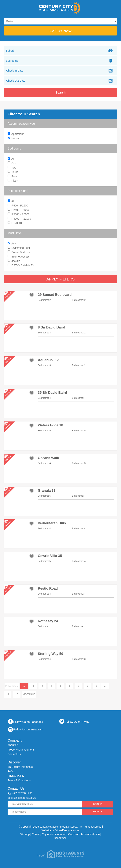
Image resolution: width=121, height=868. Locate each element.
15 (17, 694)
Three (13, 172)
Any (61, 244)
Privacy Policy (16, 776)
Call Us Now (60, 31)
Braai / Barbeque (20, 252)
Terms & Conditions (19, 780)
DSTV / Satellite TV (21, 266)
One (13, 163)
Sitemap (25, 834)
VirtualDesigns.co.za (67, 830)
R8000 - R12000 (20, 219)
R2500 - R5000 (19, 210)
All (11, 159)
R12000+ (15, 223)
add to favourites (32, 295)
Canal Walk (60, 838)
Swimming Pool (19, 248)
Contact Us (14, 754)
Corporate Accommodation (84, 834)
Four (13, 177)
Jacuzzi (14, 261)
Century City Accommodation (49, 834)
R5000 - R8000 (19, 215)
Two (12, 168)
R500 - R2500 (18, 206)
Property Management (21, 750)
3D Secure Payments (20, 767)
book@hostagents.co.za (22, 798)
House (14, 139)
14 (8, 694)
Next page (29, 694)
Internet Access (19, 257)
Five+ (13, 181)
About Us (13, 745)
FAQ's (11, 771)
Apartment (16, 134)
